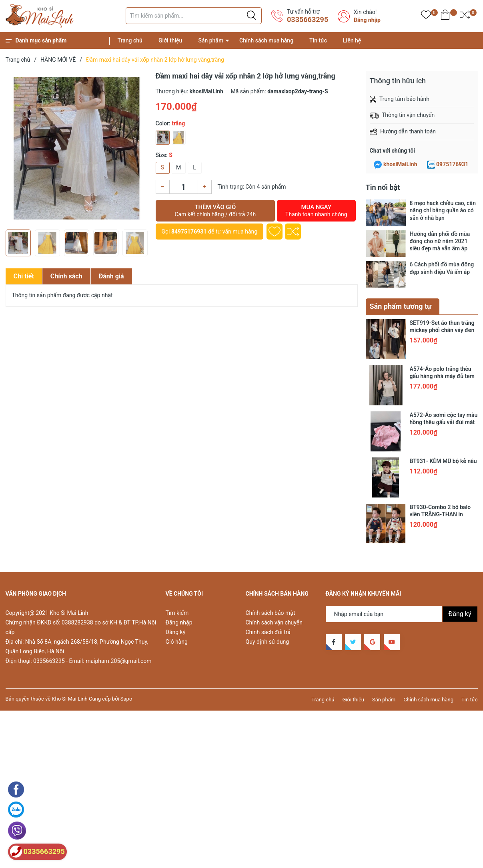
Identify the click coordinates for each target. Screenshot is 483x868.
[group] (77, 148)
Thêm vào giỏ (215, 211)
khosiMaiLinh (400, 164)
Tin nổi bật (383, 187)
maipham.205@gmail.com (118, 661)
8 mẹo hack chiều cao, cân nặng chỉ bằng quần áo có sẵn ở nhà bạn (443, 210)
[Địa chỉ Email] (402, 614)
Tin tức (318, 40)
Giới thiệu (170, 40)
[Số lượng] (184, 187)
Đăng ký (176, 632)
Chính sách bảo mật (271, 613)
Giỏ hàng (177, 642)
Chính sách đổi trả (268, 632)
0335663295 (308, 19)
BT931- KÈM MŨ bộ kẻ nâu (443, 461)
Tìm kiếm (177, 613)
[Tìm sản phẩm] (194, 16)
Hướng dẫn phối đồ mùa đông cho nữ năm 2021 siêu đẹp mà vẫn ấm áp (440, 241)
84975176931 (189, 232)
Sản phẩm (211, 40)
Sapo (126, 699)
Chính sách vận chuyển (274, 622)
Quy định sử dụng (268, 642)
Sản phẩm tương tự (401, 306)
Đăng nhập (367, 20)
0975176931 (452, 164)
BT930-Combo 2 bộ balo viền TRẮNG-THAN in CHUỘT (440, 514)
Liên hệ (352, 40)
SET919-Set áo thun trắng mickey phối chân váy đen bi (442, 330)
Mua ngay (316, 211)
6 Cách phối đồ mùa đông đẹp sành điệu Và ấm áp (442, 268)
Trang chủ (130, 40)
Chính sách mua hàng (266, 40)
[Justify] (252, 16)
